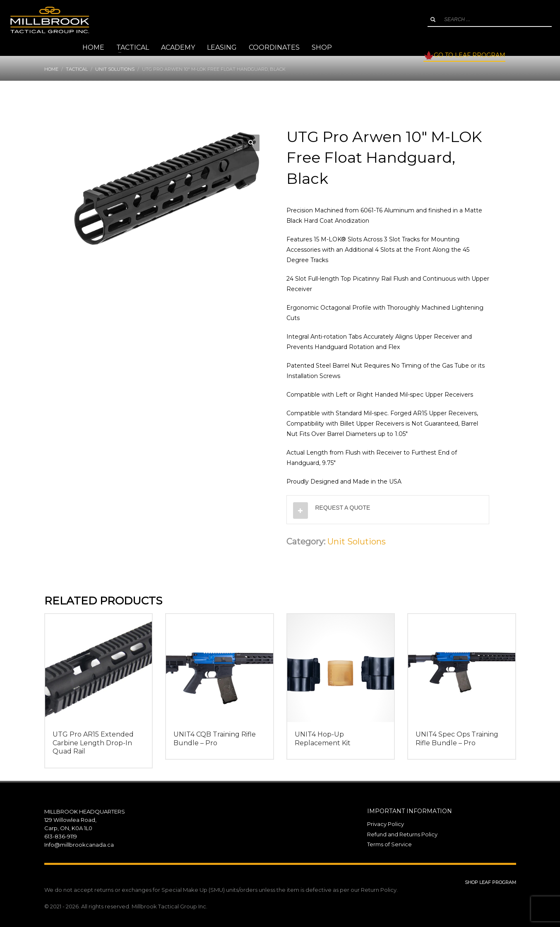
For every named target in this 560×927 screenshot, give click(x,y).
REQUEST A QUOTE (343, 508)
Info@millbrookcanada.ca (79, 845)
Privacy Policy (386, 824)
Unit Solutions (357, 542)
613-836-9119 (61, 836)
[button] (251, 143)
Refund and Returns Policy (402, 834)
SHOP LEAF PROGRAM (490, 882)
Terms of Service (389, 844)
